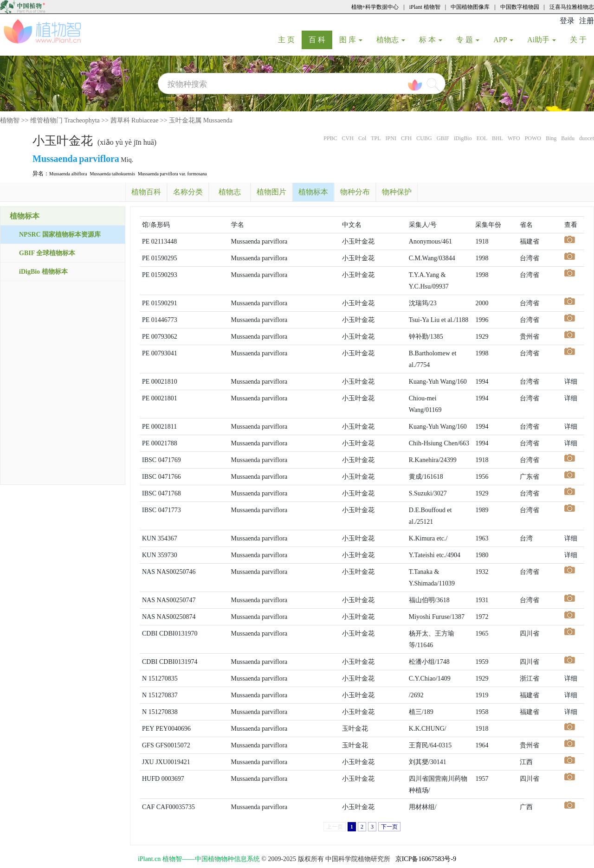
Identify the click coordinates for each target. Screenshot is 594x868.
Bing (551, 138)
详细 (571, 382)
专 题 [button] (468, 40)
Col (362, 138)
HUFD (151, 779)
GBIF (443, 138)
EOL (482, 138)
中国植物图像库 (470, 7)
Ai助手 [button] (542, 40)
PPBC (330, 138)
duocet (587, 138)
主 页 (290, 39)
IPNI (391, 138)
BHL (497, 138)
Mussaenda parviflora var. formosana (172, 174)
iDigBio (463, 138)
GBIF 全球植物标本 (47, 253)
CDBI (150, 633)
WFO (514, 138)
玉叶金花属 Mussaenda (201, 120)
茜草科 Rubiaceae (135, 120)
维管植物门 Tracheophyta (65, 120)
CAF (148, 807)
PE (146, 241)
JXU (148, 762)
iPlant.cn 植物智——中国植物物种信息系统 (199, 859)
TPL (376, 138)
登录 (567, 21)
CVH (348, 138)
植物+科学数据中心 (375, 7)
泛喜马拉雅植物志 (572, 7)
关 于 (582, 39)
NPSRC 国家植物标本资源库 (60, 235)
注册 (587, 21)
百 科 (320, 39)
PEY (148, 729)
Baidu (568, 138)
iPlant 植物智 (425, 7)
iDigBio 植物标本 (43, 272)
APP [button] (503, 40)
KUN (149, 538)
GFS (148, 745)
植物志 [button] (391, 40)
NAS (148, 572)
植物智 (10, 120)
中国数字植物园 (520, 7)
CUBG (424, 138)
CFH (406, 138)
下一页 (389, 827)
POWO (533, 138)
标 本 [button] (431, 40)
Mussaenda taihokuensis (112, 174)
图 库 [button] (351, 40)
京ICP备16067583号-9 (426, 859)
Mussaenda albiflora (68, 174)
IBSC (149, 460)
